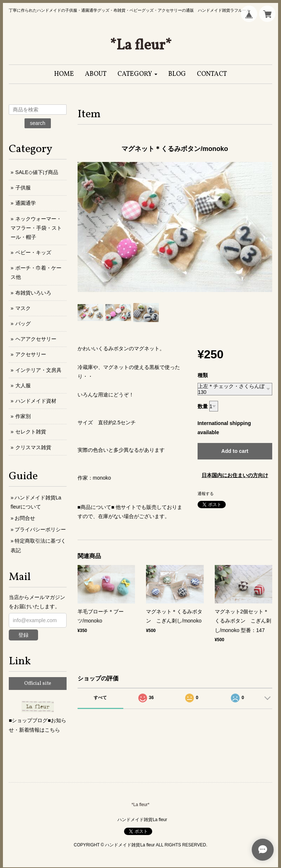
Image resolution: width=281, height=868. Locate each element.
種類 (203, 375)
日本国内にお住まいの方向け (235, 475)
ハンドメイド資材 (36, 401)
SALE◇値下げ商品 (37, 172)
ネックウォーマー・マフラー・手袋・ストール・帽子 (36, 228)
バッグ (23, 324)
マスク (23, 308)
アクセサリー (31, 354)
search (38, 123)
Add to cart (235, 451)
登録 (23, 635)
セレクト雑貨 (31, 432)
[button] (137, 74)
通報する (206, 494)
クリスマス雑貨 (33, 447)
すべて (100, 698)
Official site (38, 684)
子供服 (23, 188)
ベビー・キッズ (33, 252)
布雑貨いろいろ (33, 293)
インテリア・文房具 (38, 370)
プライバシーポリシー (40, 529)
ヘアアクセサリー (36, 339)
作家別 (23, 416)
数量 (203, 406)
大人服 (23, 385)
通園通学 (26, 203)
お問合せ (25, 518)
